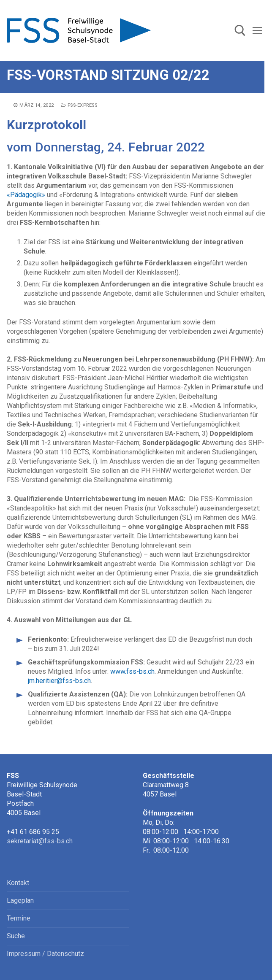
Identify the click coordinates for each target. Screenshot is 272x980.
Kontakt (18, 883)
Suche (16, 936)
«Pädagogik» (26, 195)
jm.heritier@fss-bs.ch (59, 681)
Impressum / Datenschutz (45, 954)
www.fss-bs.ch (132, 671)
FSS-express (79, 105)
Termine (19, 918)
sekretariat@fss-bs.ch (40, 841)
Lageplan (20, 900)
